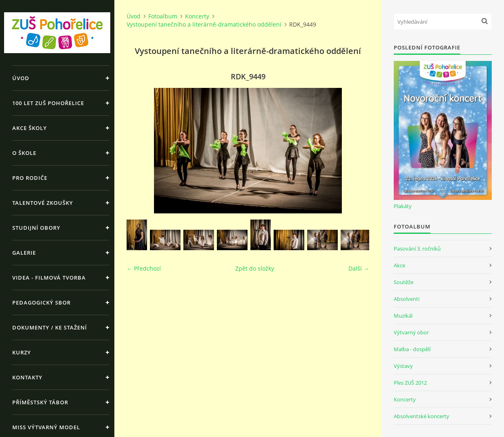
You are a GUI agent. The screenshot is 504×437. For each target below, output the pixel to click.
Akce (399, 265)
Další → (359, 268)
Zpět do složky (255, 268)
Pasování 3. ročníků (417, 249)
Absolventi (407, 299)
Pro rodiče (30, 178)
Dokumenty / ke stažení (50, 327)
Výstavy (403, 366)
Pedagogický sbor (41, 303)
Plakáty (403, 206)
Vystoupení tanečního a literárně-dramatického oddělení (204, 24)
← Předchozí (144, 268)
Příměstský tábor (40, 402)
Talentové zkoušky (43, 203)
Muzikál (403, 316)
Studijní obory (36, 228)
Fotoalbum (163, 16)
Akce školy (30, 128)
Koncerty (197, 16)
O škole (24, 153)
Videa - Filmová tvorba (49, 278)
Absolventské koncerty (421, 416)
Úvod (21, 78)
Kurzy (22, 352)
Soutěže (404, 282)
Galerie (24, 253)
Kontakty (27, 377)
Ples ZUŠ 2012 (410, 383)
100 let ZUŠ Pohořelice (48, 103)
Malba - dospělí (412, 349)
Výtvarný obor (411, 332)
